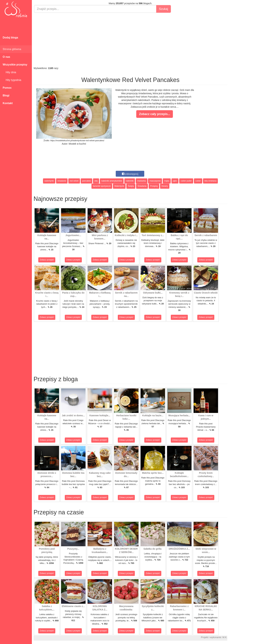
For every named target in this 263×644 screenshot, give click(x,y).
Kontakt (8, 103)
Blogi (6, 95)
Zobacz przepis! (47, 260)
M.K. (225, 637)
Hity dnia (9, 72)
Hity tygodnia (12, 80)
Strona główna (12, 49)
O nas (6, 57)
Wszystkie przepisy (15, 65)
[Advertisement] (130, 40)
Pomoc (7, 88)
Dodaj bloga (10, 38)
